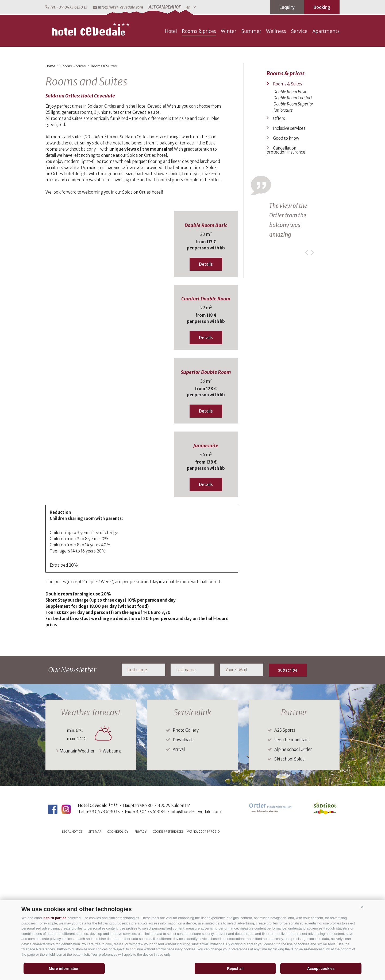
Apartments (326, 163)
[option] (192, 81)
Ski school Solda (289, 891)
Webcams (111, 883)
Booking (322, 7)
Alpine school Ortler (293, 881)
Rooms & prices (199, 163)
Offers (279, 250)
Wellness (276, 163)
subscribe (288, 802)
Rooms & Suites (104, 198)
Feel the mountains (292, 872)
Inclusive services (289, 260)
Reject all (235, 969)
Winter (229, 163)
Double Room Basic (206, 357)
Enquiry (287, 7)
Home (50, 198)
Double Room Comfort (293, 230)
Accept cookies (321, 969)
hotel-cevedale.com (91, 162)
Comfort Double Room (206, 431)
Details (206, 396)
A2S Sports (285, 862)
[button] (362, 907)
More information (64, 969)
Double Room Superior (293, 236)
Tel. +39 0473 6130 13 (66, 7)
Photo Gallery (186, 862)
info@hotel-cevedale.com (118, 7)
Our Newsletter (72, 802)
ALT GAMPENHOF (165, 7)
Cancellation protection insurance (286, 282)
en (192, 7)
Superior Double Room (206, 504)
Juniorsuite (206, 577)
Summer (251, 163)
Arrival (179, 881)
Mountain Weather (76, 883)
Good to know (286, 270)
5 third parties (55, 918)
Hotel (171, 163)
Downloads (183, 872)
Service (299, 163)
